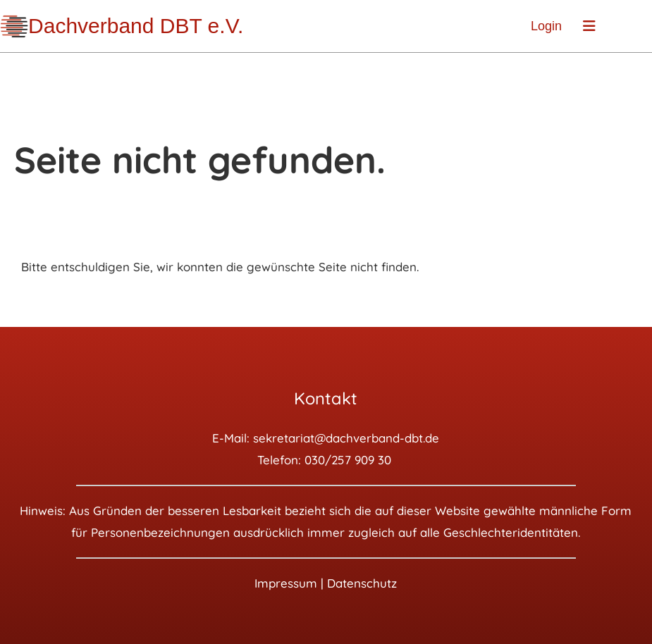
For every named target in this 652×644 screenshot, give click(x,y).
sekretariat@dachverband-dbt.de (346, 438)
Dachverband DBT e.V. (136, 26)
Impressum (286, 583)
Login (546, 26)
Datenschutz (362, 583)
